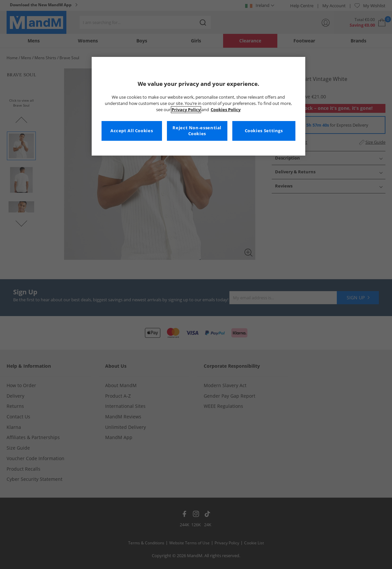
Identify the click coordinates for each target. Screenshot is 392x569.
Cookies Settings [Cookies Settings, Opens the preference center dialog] (264, 131)
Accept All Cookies (132, 131)
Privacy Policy (186, 110)
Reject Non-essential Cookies (197, 131)
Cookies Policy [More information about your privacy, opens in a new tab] (226, 110)
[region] (198, 106)
